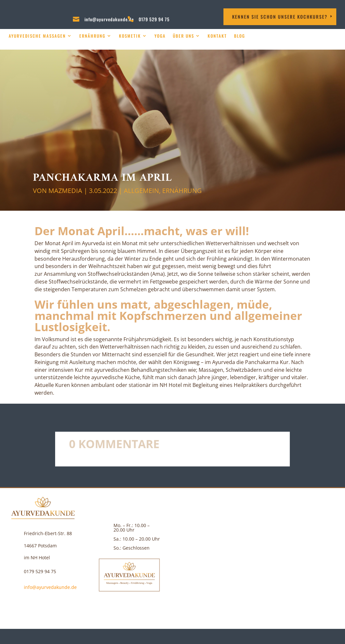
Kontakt (217, 36)
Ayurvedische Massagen (37, 36)
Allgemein (141, 191)
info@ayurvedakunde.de (109, 19)
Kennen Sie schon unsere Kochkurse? (280, 17)
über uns (183, 36)
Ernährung (92, 36)
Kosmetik (130, 36)
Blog (240, 36)
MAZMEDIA (65, 191)
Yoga (160, 36)
